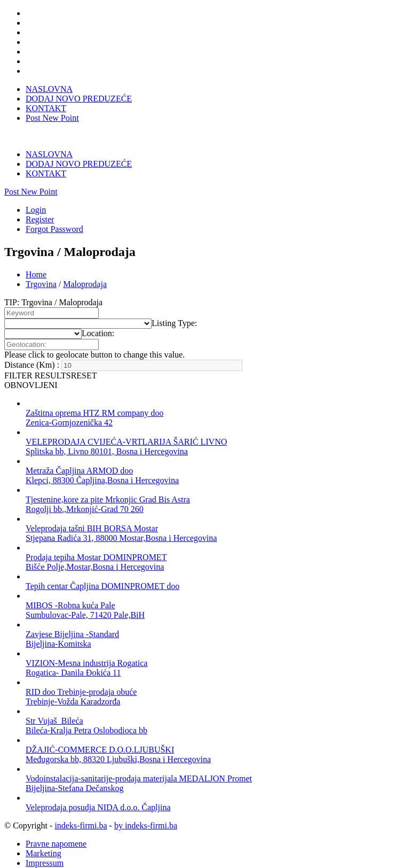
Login (36, 192)
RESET (84, 357)
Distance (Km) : (32, 347)
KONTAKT (46, 108)
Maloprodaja (85, 266)
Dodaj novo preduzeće (64, 854)
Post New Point (52, 118)
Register (40, 201)
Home (36, 256)
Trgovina (41, 266)
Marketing (44, 835)
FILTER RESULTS (38, 357)
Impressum (45, 845)
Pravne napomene (56, 826)
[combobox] (174, 305)
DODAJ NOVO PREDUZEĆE (79, 99)
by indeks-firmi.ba (146, 807)
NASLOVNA (49, 89)
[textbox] (174, 305)
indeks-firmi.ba (81, 807)
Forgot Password (54, 211)
